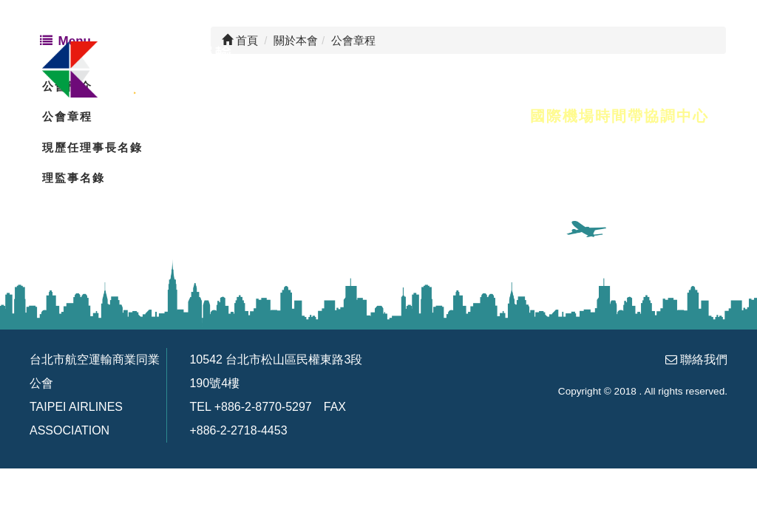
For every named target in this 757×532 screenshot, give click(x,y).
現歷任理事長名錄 (92, 147)
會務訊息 (376, 116)
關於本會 (190, 116)
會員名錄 (283, 116)
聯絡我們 (704, 359)
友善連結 (469, 116)
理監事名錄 (74, 178)
